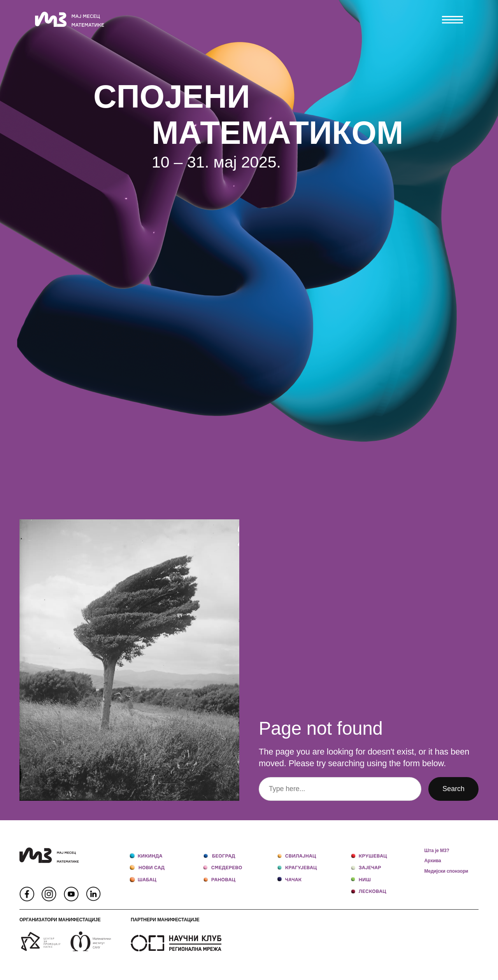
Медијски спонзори (446, 871)
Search (453, 789)
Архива (433, 861)
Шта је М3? (437, 851)
